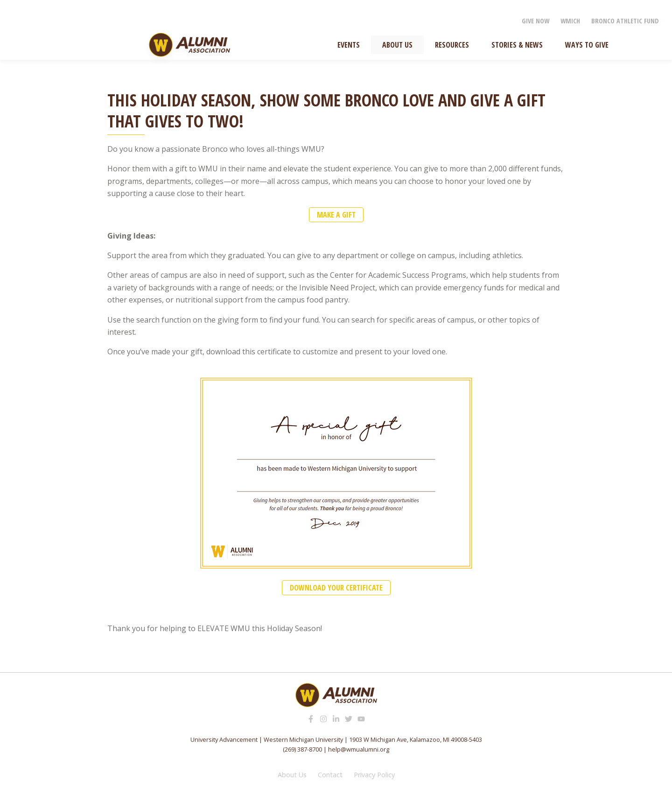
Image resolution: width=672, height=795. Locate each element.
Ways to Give (587, 45)
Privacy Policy (374, 775)
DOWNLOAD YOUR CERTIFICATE (336, 588)
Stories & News (517, 45)
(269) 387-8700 (302, 749)
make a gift (336, 215)
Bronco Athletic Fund (625, 21)
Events (349, 45)
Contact (330, 775)
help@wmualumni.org (359, 749)
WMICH (570, 21)
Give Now (535, 21)
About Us (397, 45)
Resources (452, 45)
